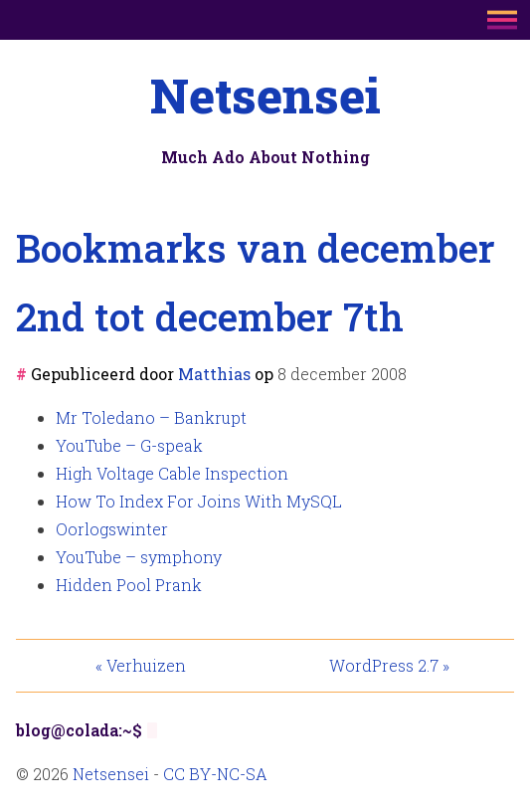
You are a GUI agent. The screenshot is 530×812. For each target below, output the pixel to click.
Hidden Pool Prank (129, 585)
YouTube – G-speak (129, 445)
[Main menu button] (502, 21)
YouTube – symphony (139, 557)
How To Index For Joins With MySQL (199, 501)
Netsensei (265, 95)
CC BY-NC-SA (215, 774)
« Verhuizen (141, 665)
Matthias (214, 374)
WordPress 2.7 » (389, 665)
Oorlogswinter (112, 529)
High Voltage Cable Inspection (172, 473)
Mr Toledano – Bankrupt (151, 417)
